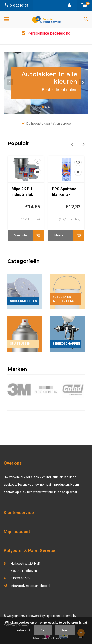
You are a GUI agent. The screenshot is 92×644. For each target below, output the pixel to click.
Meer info (20, 235)
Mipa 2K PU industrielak (22, 192)
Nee (65, 630)
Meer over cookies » (47, 638)
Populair (18, 143)
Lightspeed (53, 616)
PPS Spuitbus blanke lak (64, 192)
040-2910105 (16, 6)
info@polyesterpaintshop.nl (30, 586)
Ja (43, 630)
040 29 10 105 (20, 578)
